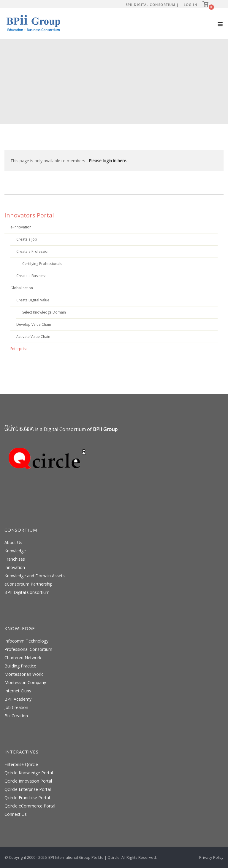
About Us (13, 542)
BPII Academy (18, 699)
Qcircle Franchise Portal (27, 798)
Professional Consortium (28, 649)
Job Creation (16, 707)
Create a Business (31, 276)
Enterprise (19, 349)
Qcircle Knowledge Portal (29, 773)
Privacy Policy (211, 857)
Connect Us (16, 814)
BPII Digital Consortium (27, 592)
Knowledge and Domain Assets (35, 576)
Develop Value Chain (34, 324)
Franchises (15, 559)
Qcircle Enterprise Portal (28, 789)
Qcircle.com (19, 428)
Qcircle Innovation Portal (28, 781)
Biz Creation (16, 716)
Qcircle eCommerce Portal (30, 806)
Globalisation (22, 288)
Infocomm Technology (26, 641)
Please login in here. (108, 161)
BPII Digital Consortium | (152, 5)
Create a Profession (33, 251)
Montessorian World (24, 674)
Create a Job (27, 239)
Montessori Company (25, 682)
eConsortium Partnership (28, 584)
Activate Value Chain (33, 337)
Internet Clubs (18, 691)
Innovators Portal (29, 215)
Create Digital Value (33, 300)
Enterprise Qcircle (21, 764)
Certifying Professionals (42, 264)
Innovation (15, 567)
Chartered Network (23, 658)
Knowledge (15, 551)
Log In (190, 5)
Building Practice (20, 666)
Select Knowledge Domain (44, 312)
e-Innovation (21, 227)
